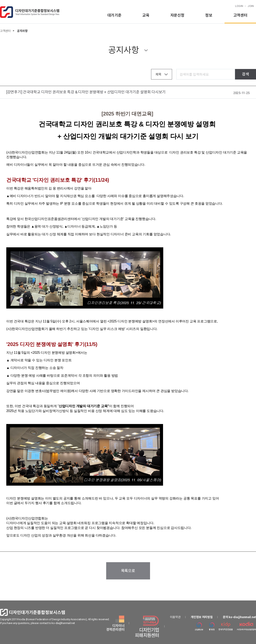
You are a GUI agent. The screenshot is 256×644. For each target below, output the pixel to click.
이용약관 (175, 617)
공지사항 (124, 50)
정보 (209, 15)
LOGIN (239, 6)
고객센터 (240, 15)
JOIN (251, 6)
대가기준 (114, 15)
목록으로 (128, 571)
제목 (158, 74)
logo (30, 12)
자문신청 (177, 15)
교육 (146, 15)
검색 (245, 74)
